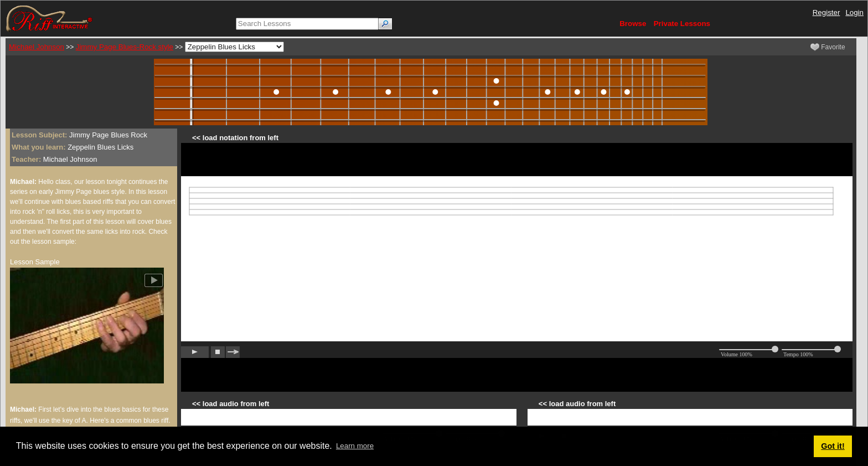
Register (826, 12)
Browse (633, 24)
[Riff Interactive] (49, 18)
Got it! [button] (833, 446)
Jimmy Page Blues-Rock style (125, 47)
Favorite (828, 47)
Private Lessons (682, 24)
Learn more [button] (355, 446)
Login (854, 12)
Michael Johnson (37, 47)
